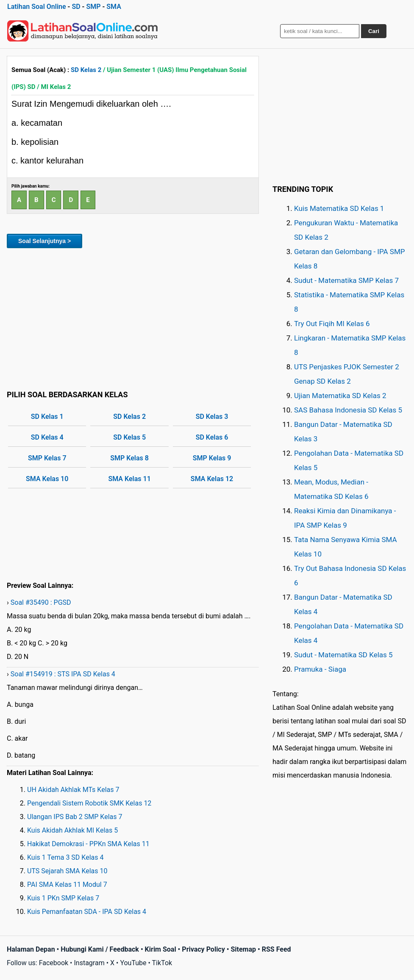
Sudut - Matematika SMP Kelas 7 (346, 280)
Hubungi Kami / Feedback (100, 949)
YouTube (133, 963)
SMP (93, 7)
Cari (374, 31)
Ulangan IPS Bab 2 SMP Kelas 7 (75, 817)
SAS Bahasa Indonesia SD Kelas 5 (348, 410)
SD (76, 7)
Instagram (89, 963)
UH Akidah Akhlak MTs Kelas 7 (73, 790)
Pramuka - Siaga (320, 669)
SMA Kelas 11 (129, 479)
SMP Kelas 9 (212, 458)
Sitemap (243, 949)
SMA (114, 7)
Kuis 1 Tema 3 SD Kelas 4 (65, 857)
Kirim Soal (161, 949)
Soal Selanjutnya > (44, 241)
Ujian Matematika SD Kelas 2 (340, 396)
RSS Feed (276, 949)
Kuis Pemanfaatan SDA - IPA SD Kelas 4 (87, 912)
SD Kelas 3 (212, 417)
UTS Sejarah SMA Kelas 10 (67, 871)
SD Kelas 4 (47, 437)
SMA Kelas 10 (47, 479)
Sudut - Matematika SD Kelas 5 (343, 655)
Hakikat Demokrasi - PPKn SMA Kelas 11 (88, 844)
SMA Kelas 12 (212, 479)
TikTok (162, 963)
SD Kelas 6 (212, 437)
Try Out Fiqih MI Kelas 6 (332, 324)
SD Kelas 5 (129, 437)
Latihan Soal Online (37, 7)
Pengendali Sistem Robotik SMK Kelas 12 (89, 803)
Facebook (54, 963)
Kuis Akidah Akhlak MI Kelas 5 (72, 830)
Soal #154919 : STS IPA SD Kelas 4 (63, 674)
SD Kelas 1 (47, 417)
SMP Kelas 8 (129, 458)
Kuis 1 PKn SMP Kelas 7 (63, 898)
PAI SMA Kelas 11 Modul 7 (67, 884)
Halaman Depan (31, 949)
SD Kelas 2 (86, 70)
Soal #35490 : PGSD (41, 602)
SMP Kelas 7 (47, 458)
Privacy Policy (203, 949)
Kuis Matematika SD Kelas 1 (339, 208)
